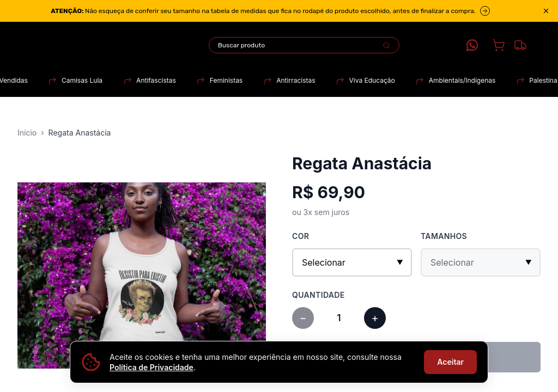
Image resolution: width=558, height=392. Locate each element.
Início (27, 133)
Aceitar (450, 362)
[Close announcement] (546, 11)
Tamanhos (444, 236)
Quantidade (319, 295)
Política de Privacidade (151, 367)
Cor (301, 236)
